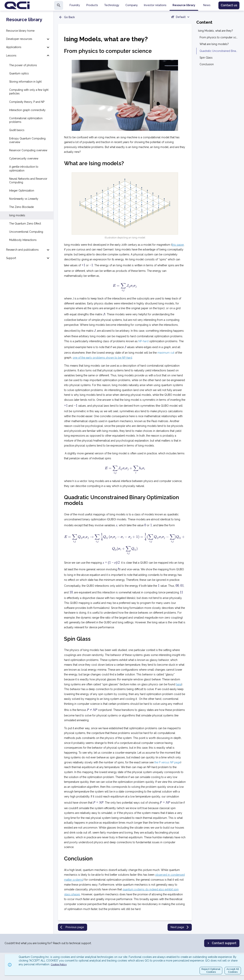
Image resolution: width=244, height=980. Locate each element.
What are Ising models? (214, 44)
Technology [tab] (112, 5)
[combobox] (181, 18)
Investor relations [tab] (155, 5)
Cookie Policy (59, 964)
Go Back (67, 17)
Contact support (221, 943)
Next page (180, 927)
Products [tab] (92, 5)
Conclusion (207, 64)
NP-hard (143, 341)
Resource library (24, 20)
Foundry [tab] (75, 5)
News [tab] (207, 5)
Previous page (72, 927)
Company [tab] (132, 5)
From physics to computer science (219, 37)
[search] (59, 5)
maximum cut (166, 353)
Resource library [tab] (184, 5)
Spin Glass (206, 58)
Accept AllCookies (233, 971)
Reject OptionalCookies (211, 971)
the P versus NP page (167, 762)
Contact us (229, 5)
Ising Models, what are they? (216, 31)
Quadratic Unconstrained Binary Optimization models (219, 51)
